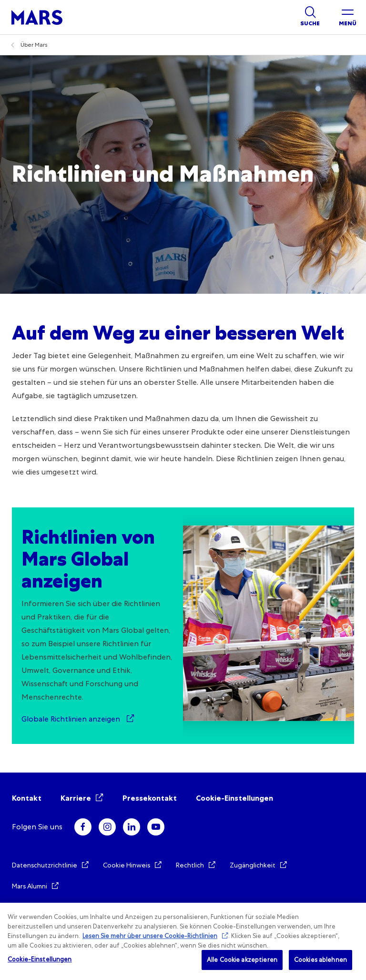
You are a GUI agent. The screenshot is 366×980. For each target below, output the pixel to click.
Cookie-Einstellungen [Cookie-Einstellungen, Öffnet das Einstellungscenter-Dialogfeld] (40, 959)
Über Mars (34, 45)
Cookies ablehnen (320, 960)
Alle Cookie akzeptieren (242, 960)
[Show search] (310, 17)
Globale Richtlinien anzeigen (72, 719)
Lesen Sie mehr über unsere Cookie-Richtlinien (150, 936)
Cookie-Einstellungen (234, 798)
